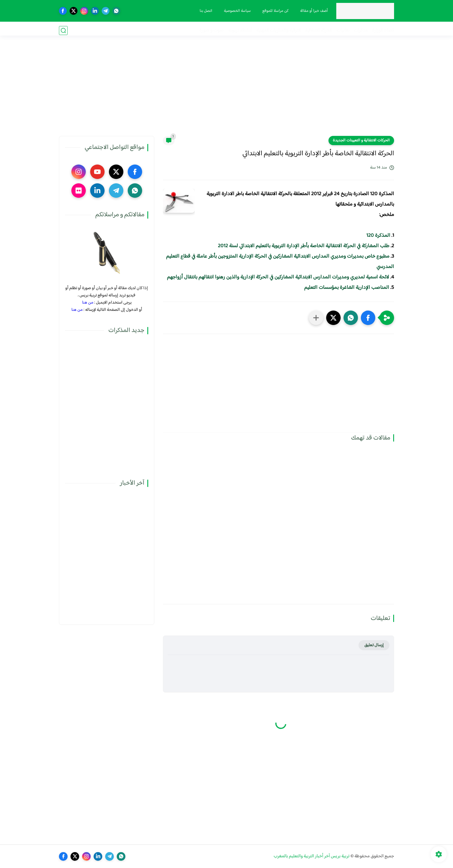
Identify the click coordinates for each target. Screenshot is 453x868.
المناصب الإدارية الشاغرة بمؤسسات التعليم (347, 288)
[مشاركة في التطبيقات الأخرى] (316, 318)
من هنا (88, 303)
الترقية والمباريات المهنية (279, 31)
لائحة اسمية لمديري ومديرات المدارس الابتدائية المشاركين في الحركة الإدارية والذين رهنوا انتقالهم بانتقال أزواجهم (278, 277)
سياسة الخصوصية (236, 11)
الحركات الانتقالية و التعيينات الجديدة (361, 141)
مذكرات (361, 31)
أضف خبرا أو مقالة (312, 11)
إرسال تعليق (374, 645)
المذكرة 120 (378, 236)
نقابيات (343, 31)
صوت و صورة (212, 31)
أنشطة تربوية (240, 31)
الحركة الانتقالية (319, 31)
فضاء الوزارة (383, 31)
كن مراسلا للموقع (274, 11)
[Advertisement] (226, 91)
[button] (368, 318)
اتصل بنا (204, 11)
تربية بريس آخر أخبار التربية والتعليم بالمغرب (312, 856)
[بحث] (63, 31)
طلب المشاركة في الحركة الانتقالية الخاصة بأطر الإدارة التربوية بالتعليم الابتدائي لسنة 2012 (304, 246)
